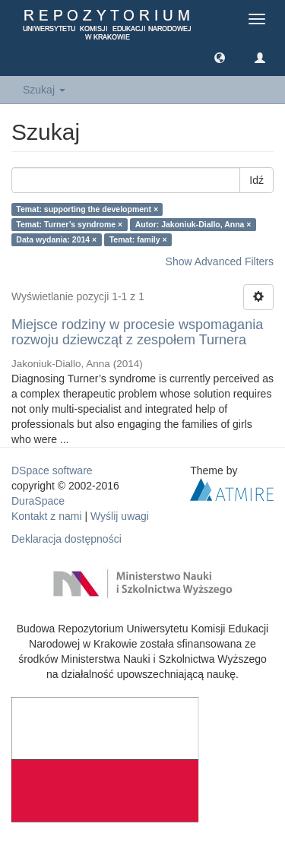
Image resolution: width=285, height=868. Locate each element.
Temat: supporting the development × (87, 209)
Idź (256, 180)
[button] (220, 57)
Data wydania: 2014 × (56, 239)
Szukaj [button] (44, 90)
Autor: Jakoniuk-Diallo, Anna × (193, 224)
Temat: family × (138, 239)
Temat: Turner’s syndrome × (69, 224)
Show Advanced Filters (220, 261)
